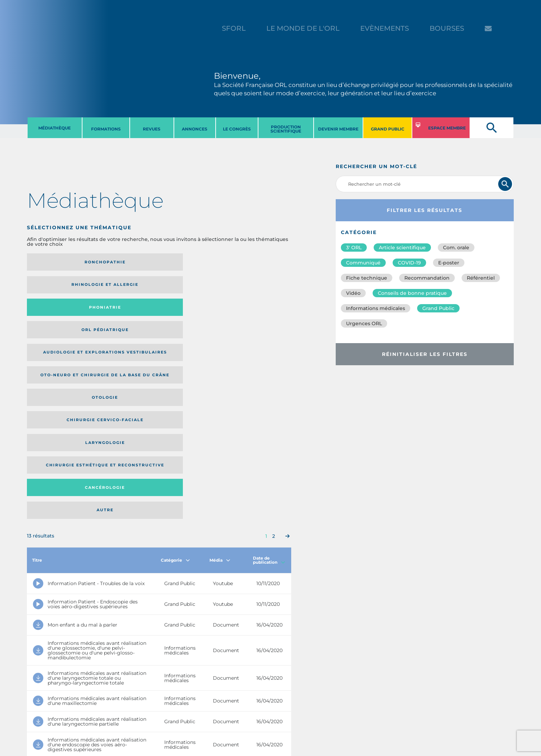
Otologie (189, 287)
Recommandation (427, 278)
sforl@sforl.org (132, 714)
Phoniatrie (190, 262)
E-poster (449, 263)
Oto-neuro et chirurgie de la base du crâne (121, 287)
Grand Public (438, 308)
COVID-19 (409, 263)
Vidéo (353, 293)
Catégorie (175, 366)
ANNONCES (195, 129)
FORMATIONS (106, 129)
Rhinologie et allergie (119, 262)
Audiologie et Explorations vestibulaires (52, 287)
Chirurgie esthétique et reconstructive (121, 314)
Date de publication (269, 366)
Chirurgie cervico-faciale (253, 287)
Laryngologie (57, 314)
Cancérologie (189, 314)
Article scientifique (402, 248)
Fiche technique (367, 278)
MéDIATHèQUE (55, 128)
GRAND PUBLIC (388, 129)
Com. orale (456, 248)
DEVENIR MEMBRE (338, 129)
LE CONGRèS (237, 129)
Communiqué (363, 263)
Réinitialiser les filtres (425, 354)
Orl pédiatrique (255, 262)
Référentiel (481, 278)
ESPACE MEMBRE (447, 128)
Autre (255, 314)
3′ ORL (354, 248)
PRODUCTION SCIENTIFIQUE (286, 129)
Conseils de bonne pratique (412, 293)
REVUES (152, 129)
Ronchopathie (57, 262)
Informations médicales (376, 308)
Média (220, 366)
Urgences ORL (364, 323)
